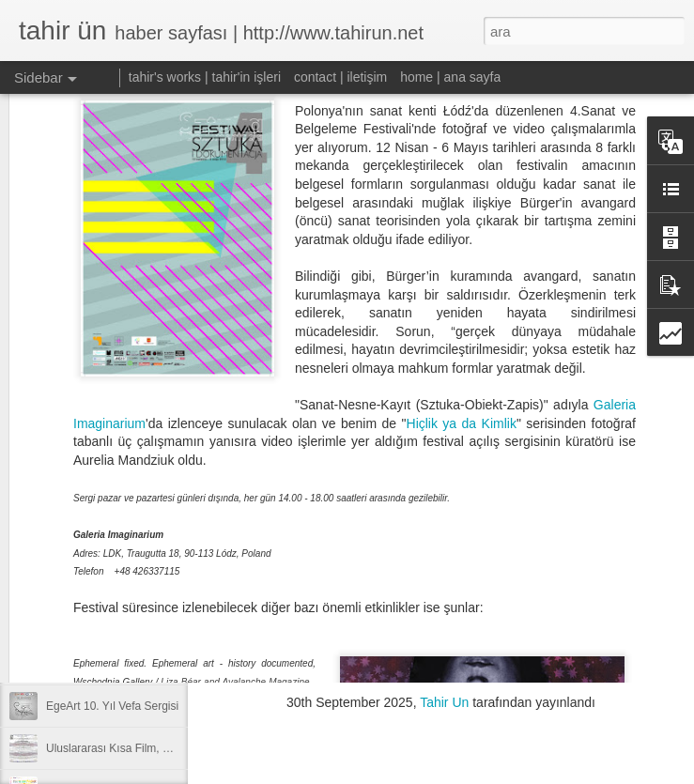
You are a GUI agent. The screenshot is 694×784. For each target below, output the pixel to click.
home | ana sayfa (450, 77)
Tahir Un (444, 702)
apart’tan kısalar (86, 579)
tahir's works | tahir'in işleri (205, 77)
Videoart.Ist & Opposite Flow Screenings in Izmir (167, 664)
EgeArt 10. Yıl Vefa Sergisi (112, 706)
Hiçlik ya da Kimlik (462, 300)
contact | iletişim (340, 77)
